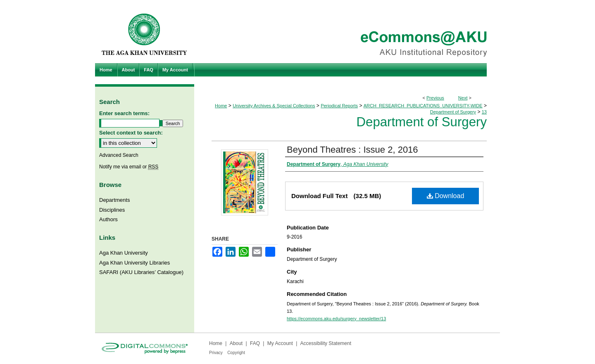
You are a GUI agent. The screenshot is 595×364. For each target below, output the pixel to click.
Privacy (216, 353)
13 (484, 112)
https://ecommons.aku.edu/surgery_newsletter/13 (336, 319)
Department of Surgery (453, 112)
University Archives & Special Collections (274, 106)
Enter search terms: (124, 113)
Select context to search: (131, 133)
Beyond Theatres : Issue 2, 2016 (352, 150)
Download (446, 196)
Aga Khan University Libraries (134, 263)
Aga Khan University (124, 253)
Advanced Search (119, 155)
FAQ (255, 343)
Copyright (236, 353)
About (236, 343)
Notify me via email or (129, 167)
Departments (114, 200)
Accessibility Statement (326, 343)
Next (463, 98)
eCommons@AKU (347, 32)
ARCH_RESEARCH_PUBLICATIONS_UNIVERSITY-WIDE (423, 106)
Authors (108, 219)
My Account (280, 343)
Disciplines (112, 210)
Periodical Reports (339, 106)
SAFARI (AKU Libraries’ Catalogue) (141, 272)
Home (221, 106)
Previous (435, 98)
